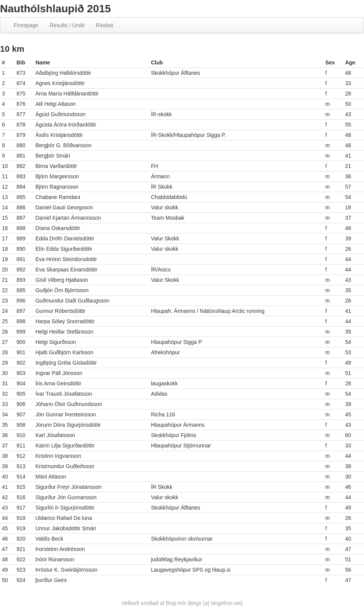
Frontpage (26, 25)
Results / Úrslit (67, 25)
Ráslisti (104, 25)
